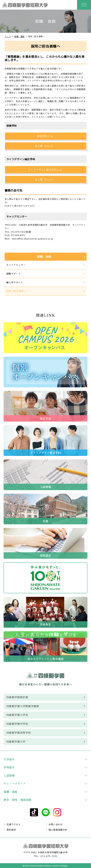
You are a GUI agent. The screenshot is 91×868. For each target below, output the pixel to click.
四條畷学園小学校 (17, 715)
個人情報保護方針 (58, 830)
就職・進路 (19, 36)
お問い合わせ (56, 824)
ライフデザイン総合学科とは (45, 170)
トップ (8, 36)
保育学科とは (45, 136)
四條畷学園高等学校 (19, 733)
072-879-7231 (49, 856)
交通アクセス (14, 824)
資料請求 (11, 830)
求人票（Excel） (45, 146)
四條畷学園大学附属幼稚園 (23, 706)
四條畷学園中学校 (17, 724)
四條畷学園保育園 (17, 697)
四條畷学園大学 (16, 742)
